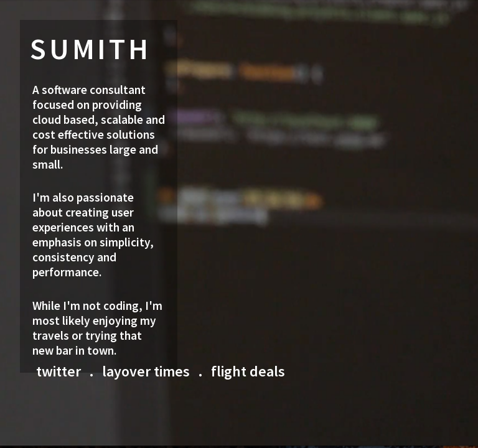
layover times (146, 371)
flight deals (248, 371)
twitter (59, 371)
